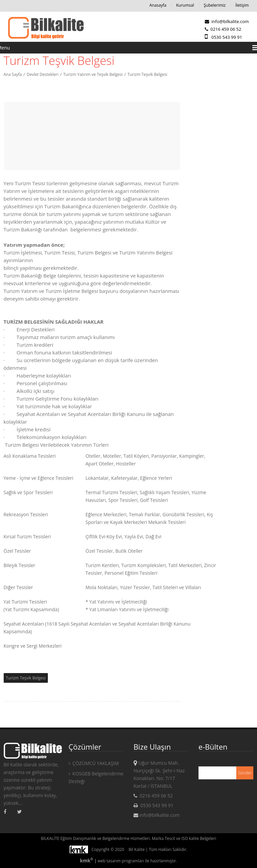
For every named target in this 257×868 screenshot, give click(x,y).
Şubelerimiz (215, 5)
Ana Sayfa (13, 74)
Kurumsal (185, 5)
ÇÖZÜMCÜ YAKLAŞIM (94, 763)
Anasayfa (158, 5)
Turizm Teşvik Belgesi (147, 74)
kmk (87, 860)
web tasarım (109, 861)
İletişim (242, 5)
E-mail (205, 761)
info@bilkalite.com (227, 21)
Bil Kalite (137, 849)
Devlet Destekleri (43, 74)
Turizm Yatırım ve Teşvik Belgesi (93, 74)
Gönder (245, 773)
